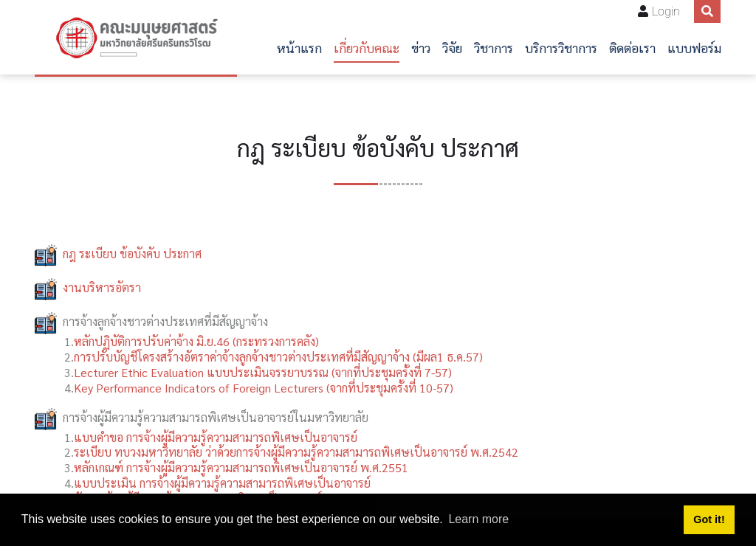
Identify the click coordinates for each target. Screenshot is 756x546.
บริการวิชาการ (561, 48)
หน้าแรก (299, 48)
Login (666, 11)
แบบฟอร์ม (694, 48)
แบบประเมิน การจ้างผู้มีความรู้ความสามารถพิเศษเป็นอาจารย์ (222, 483)
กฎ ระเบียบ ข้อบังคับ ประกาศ (132, 253)
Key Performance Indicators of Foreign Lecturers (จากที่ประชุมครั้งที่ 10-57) (264, 388)
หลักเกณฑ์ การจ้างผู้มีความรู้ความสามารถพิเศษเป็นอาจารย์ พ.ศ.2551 (241, 467)
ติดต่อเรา (632, 48)
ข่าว (421, 48)
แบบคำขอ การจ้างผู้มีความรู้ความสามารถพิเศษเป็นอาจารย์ (216, 437)
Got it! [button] (709, 519)
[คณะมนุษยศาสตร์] (136, 38)
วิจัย (452, 48)
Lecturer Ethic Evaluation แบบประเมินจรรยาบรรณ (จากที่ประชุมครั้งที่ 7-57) (263, 372)
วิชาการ (494, 48)
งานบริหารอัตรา (102, 287)
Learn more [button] (478, 519)
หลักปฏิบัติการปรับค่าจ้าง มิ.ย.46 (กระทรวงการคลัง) (196, 341)
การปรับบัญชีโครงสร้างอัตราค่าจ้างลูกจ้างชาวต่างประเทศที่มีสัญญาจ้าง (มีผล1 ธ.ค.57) (278, 357)
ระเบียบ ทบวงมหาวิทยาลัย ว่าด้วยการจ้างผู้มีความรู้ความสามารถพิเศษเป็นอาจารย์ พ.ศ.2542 (296, 452)
